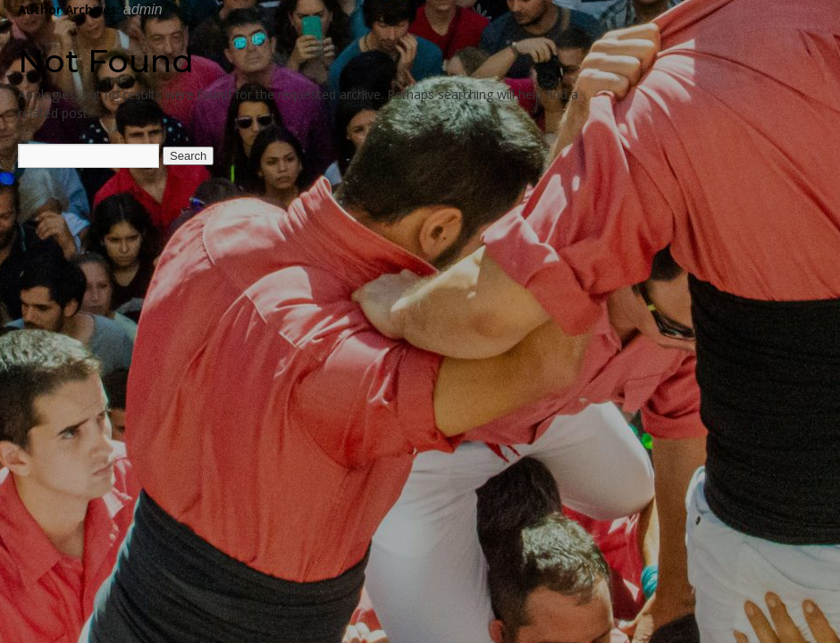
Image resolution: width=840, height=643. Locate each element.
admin (143, 9)
